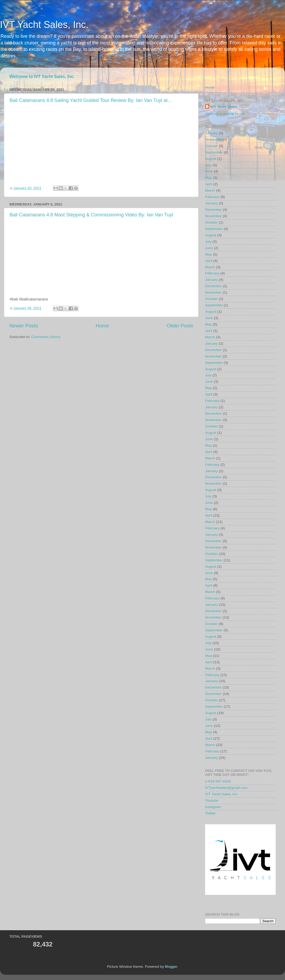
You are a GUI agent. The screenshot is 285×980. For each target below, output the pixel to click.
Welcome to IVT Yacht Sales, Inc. (42, 77)
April (209, 184)
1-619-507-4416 (218, 781)
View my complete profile (225, 114)
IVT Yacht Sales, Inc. (44, 25)
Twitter (210, 813)
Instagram (213, 807)
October (211, 146)
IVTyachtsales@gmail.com (226, 788)
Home (102, 326)
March (210, 190)
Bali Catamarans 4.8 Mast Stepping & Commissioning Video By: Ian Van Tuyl (91, 215)
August (211, 159)
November (213, 140)
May (209, 178)
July (208, 165)
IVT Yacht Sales (224, 107)
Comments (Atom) (46, 337)
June (209, 171)
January (211, 133)
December (213, 210)
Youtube (212, 800)
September (214, 152)
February (212, 197)
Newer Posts (24, 326)
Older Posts (180, 326)
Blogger (171, 967)
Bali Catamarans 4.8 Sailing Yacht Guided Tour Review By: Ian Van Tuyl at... (91, 100)
